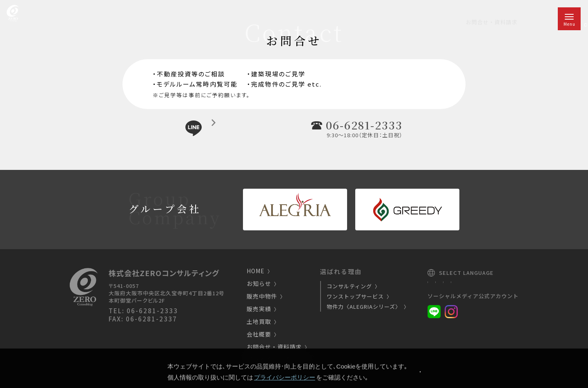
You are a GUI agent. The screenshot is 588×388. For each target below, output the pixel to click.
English (474, 285)
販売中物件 (265, 297)
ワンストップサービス (358, 296)
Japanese (443, 285)
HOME (258, 271)
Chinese (503, 285)
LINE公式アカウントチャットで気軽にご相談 (238, 128)
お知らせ (262, 284)
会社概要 (262, 335)
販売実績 (262, 309)
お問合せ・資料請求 (277, 347)
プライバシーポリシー (280, 360)
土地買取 (262, 322)
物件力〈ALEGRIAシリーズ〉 (367, 307)
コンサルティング (352, 286)
